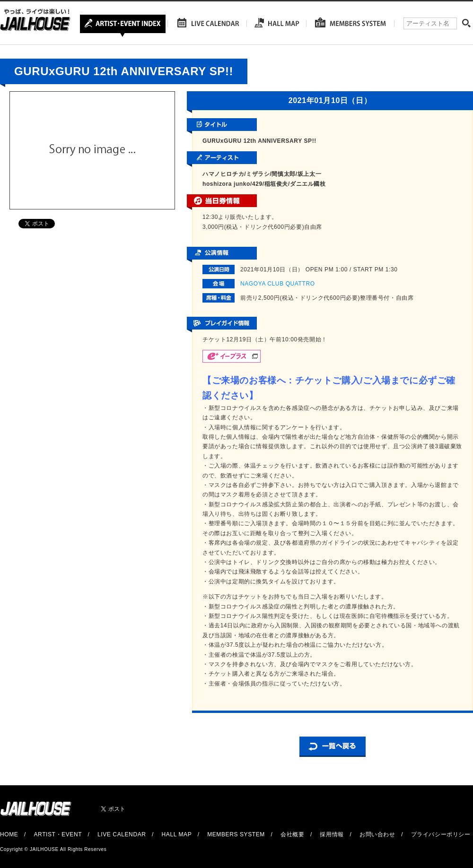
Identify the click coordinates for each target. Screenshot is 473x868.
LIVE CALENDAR (122, 834)
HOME (9, 834)
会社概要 (292, 834)
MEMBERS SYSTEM (236, 834)
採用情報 (332, 834)
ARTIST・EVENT (57, 834)
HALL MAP (177, 834)
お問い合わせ (377, 834)
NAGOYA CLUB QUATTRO (278, 284)
